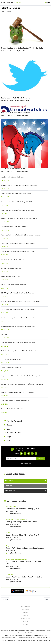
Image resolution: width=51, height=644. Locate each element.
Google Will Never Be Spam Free (11, 276)
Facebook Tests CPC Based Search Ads (13, 409)
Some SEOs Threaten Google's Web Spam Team (15, 401)
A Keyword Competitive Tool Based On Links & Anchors (17, 392)
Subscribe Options (26, 463)
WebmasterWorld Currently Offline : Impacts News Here (17, 210)
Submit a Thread (26, 606)
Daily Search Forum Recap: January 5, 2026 (22, 509)
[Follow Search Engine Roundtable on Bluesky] (29, 453)
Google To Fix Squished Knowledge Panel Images (25, 548)
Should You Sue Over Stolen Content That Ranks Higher (22, 48)
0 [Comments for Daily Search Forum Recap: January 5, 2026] (7, 513)
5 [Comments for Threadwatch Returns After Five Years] (14, 116)
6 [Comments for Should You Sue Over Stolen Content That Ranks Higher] (15, 51)
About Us (26, 615)
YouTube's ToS (46, 640)
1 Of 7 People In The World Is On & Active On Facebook (17, 293)
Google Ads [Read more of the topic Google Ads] (9, 575)
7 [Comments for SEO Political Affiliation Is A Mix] (14, 172)
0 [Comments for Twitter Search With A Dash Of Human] (15, 101)
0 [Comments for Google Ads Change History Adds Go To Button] (7, 582)
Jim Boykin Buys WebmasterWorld (11, 268)
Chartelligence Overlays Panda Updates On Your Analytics (18, 310)
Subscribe (41, 459)
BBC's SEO (4, 334)
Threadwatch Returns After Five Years (16, 113)
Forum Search (26, 609)
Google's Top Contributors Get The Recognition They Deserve (19, 218)
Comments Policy (26, 618)
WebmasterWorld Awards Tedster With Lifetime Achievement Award (21, 235)
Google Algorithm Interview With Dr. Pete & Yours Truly (17, 194)
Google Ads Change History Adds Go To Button (24, 577)
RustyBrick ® (20, 635)
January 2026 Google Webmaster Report (21, 522)
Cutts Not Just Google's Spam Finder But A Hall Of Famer (18, 252)
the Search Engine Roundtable (17, 631)
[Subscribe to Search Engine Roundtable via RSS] (36, 453)
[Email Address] (21, 459)
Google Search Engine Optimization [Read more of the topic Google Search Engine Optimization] (16, 520)
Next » (47, 599)
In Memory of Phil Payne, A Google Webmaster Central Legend (19, 185)
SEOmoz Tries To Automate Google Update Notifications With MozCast (22, 384)
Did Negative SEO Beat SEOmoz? (11, 368)
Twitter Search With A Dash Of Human (16, 98)
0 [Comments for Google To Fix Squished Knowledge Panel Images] (7, 553)
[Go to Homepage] (12, 3)
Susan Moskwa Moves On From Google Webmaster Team (18, 326)
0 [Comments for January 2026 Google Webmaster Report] (7, 527)
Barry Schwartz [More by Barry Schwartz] (24, 51)
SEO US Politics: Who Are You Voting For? (13, 260)
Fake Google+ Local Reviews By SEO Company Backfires (18, 243)
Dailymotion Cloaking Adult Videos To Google (14, 227)
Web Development (31, 635)
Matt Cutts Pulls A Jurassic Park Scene (13, 177)
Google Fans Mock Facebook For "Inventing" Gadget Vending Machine (21, 376)
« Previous (5, 599)
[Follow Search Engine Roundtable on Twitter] (25, 453)
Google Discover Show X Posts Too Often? (22, 535)
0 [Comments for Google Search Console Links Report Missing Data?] (7, 569)
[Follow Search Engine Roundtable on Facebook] (21, 453)
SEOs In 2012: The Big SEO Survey (11, 359)
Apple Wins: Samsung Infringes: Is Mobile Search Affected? (19, 351)
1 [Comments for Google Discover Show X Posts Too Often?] (7, 540)
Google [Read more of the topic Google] (8, 533)
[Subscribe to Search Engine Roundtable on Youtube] (32, 453)
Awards (26, 612)
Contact (26, 624)
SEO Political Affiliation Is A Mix (13, 169)
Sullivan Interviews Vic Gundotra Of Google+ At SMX (16, 202)
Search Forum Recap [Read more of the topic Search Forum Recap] (12, 506)
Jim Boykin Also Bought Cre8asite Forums (13, 285)
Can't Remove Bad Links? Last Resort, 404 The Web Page (18, 343)
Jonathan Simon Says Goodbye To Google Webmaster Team (19, 318)
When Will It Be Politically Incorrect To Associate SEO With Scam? (20, 301)
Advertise (26, 621)
